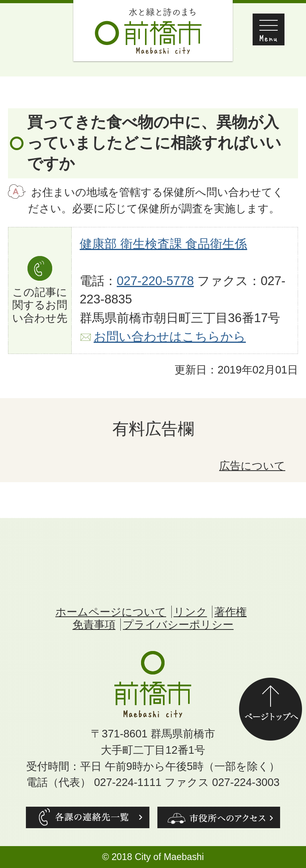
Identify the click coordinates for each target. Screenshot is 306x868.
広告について (252, 466)
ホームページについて (111, 612)
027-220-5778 (155, 281)
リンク (190, 612)
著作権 (230, 612)
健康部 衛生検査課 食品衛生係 (163, 244)
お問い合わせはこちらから (170, 337)
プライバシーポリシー (178, 625)
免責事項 (94, 625)
